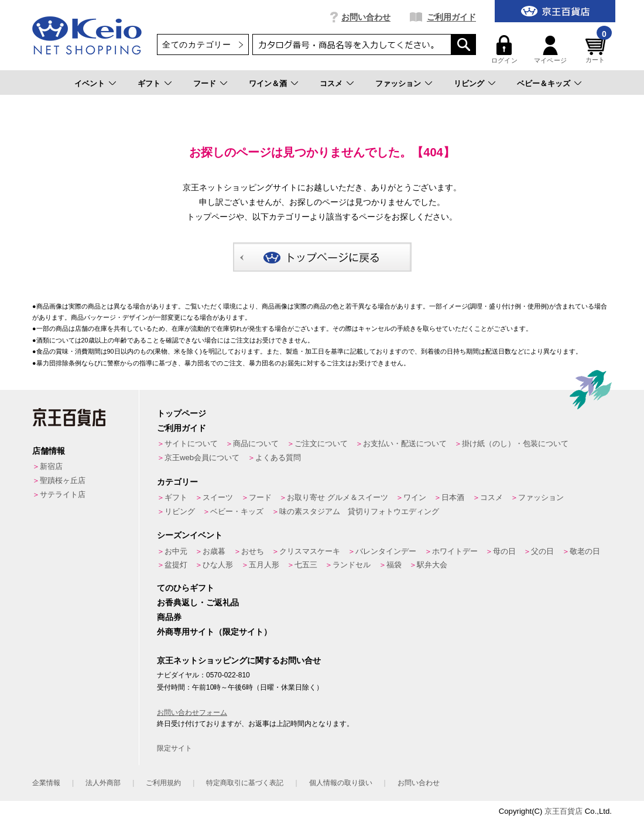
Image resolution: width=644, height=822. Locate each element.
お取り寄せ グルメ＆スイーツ (338, 497)
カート (597, 49)
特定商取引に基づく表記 (245, 783)
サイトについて (191, 443)
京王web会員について (202, 458)
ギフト (149, 83)
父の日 (542, 551)
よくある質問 (278, 458)
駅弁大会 (432, 565)
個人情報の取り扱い (341, 783)
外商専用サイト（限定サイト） (214, 632)
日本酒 (453, 497)
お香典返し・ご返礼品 (198, 602)
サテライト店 (63, 494)
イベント (90, 83)
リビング (469, 83)
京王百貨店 (563, 811)
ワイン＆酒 (268, 83)
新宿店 (51, 466)
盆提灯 (176, 565)
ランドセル (352, 565)
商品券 (169, 617)
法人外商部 (103, 783)
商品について (256, 443)
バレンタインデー (386, 551)
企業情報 (46, 783)
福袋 (394, 565)
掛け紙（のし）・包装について (515, 443)
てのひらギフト (186, 588)
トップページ (181, 413)
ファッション (398, 83)
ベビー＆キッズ (544, 83)
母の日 (504, 551)
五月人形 (264, 565)
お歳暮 (214, 551)
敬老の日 (585, 551)
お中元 (176, 551)
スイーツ (218, 497)
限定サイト (174, 748)
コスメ (331, 83)
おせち (253, 551)
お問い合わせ (366, 17)
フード (205, 83)
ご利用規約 (163, 783)
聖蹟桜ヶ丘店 (63, 480)
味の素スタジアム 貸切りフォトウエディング (359, 511)
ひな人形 (218, 565)
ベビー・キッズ (237, 511)
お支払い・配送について (405, 443)
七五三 (306, 565)
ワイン (415, 497)
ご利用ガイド (451, 17)
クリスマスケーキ (310, 551)
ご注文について (321, 443)
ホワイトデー (455, 551)
